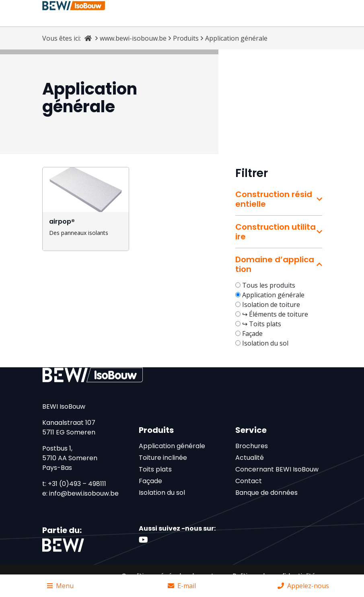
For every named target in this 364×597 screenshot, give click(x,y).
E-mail (182, 586)
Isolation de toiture (271, 305)
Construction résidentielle (274, 199)
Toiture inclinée (163, 458)
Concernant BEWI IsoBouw (277, 469)
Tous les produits (269, 285)
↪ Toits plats (262, 324)
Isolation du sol (265, 343)
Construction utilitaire (276, 232)
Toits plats (155, 469)
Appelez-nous (303, 586)
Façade (252, 333)
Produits (186, 38)
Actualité (250, 458)
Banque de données (266, 493)
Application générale (273, 295)
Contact (249, 481)
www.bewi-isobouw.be (133, 38)
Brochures (252, 446)
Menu (60, 586)
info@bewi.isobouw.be (84, 493)
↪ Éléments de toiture (275, 314)
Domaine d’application (275, 264)
